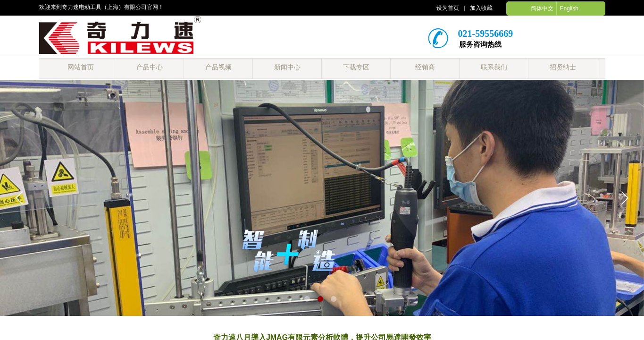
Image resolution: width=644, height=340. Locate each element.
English (569, 8)
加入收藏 (481, 8)
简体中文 (542, 8)
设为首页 (448, 8)
